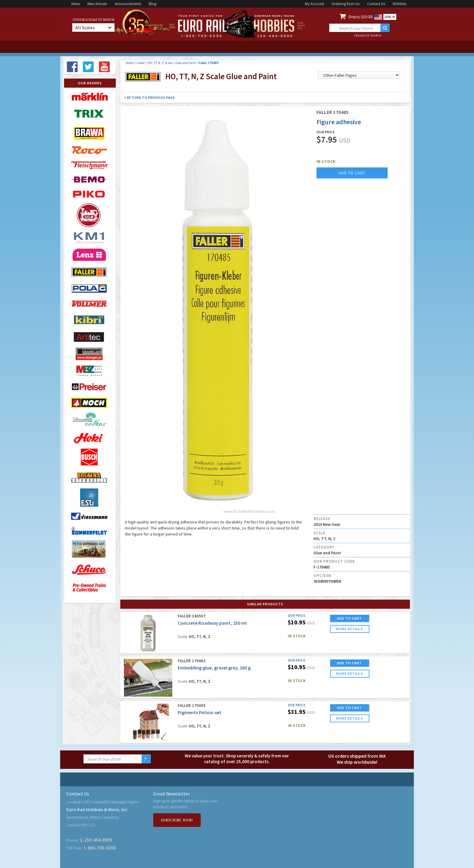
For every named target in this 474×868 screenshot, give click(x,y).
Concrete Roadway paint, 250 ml (212, 623)
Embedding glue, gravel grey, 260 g (214, 668)
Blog (153, 4)
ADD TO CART (349, 618)
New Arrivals (97, 4)
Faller (141, 63)
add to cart (352, 173)
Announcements (128, 4)
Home (130, 63)
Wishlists (399, 4)
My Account (315, 4)
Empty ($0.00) (361, 17)
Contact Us (376, 4)
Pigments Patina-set (200, 712)
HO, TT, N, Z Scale (160, 63)
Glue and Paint (185, 63)
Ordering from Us (346, 4)
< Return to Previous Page (149, 97)
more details (350, 629)
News (76, 4)
